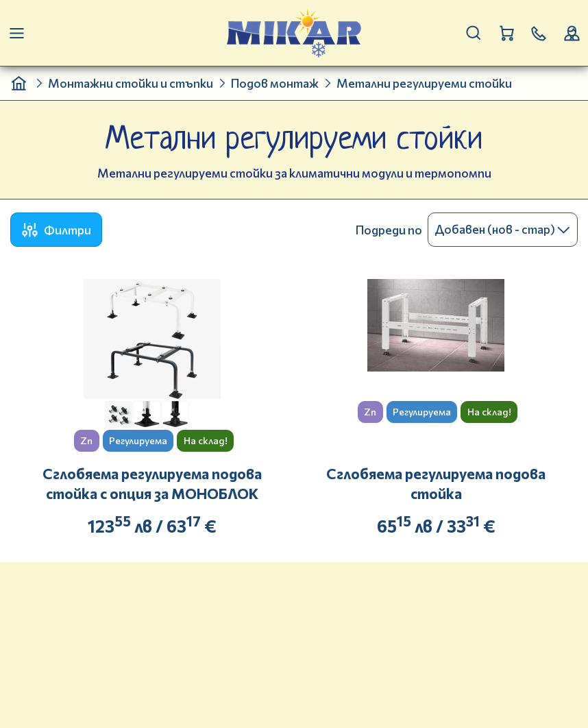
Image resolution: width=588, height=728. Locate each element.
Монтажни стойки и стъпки (131, 83)
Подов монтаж (275, 83)
